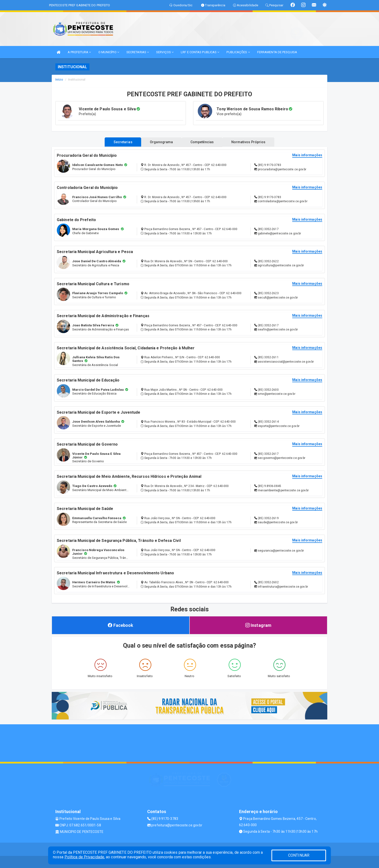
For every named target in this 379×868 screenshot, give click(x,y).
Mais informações (307, 155)
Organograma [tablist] (160, 142)
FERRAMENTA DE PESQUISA (277, 52)
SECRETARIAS (138, 52)
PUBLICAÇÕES (238, 52)
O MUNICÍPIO (109, 52)
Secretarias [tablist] (119, 142)
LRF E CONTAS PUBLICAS (200, 52)
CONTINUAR (299, 855)
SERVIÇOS (165, 52)
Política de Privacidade (84, 857)
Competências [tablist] (204, 142)
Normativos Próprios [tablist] (253, 142)
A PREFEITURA (79, 52)
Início (59, 79)
